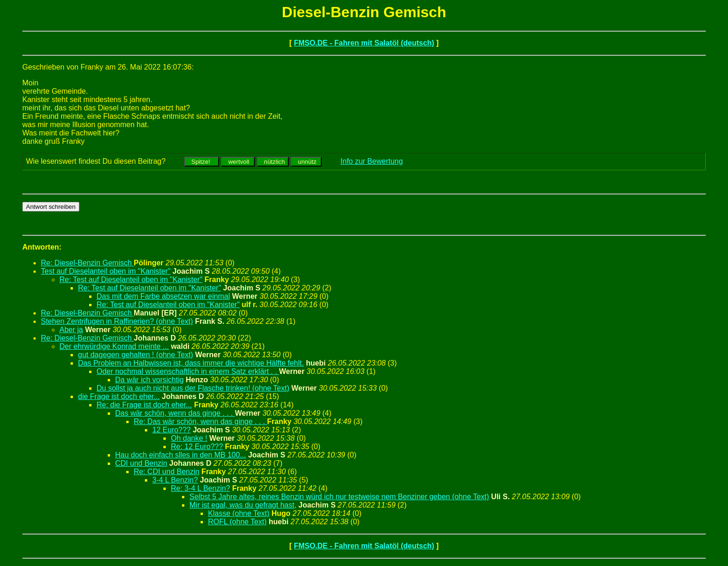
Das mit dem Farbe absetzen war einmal (163, 296)
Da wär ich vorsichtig (149, 380)
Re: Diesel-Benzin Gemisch (87, 263)
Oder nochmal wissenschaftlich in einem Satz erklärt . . (188, 371)
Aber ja (71, 330)
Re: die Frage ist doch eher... (144, 405)
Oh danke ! (189, 438)
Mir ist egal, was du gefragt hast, (243, 505)
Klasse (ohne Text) (239, 513)
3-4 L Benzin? (175, 480)
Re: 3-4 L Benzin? (200, 488)
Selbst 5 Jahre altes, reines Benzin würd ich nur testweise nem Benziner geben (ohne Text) (339, 497)
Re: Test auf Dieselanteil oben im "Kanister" (131, 280)
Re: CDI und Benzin (166, 472)
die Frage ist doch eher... (119, 396)
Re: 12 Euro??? (197, 447)
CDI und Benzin (141, 463)
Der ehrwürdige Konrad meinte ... (114, 346)
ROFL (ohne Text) (237, 522)
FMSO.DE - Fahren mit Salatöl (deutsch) (364, 43)
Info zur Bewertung (371, 161)
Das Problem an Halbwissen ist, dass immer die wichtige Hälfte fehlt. (191, 363)
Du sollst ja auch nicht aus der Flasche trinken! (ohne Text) (193, 388)
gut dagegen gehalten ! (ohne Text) (136, 355)
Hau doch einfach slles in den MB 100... (181, 455)
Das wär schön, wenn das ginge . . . (175, 413)
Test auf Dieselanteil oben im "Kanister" (106, 271)
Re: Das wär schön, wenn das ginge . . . (200, 421)
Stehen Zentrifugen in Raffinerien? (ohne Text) (117, 321)
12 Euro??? (172, 430)
